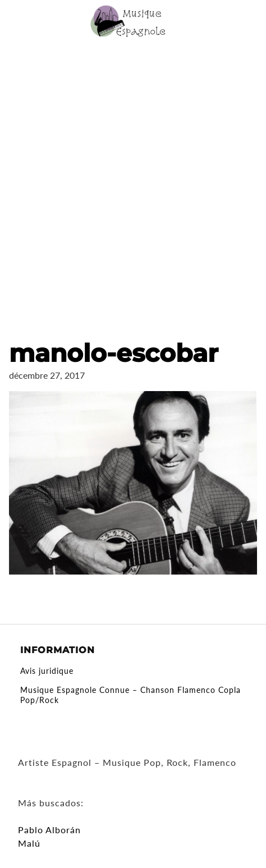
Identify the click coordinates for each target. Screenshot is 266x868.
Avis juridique (47, 671)
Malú (29, 843)
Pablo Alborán (49, 830)
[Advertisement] (133, 181)
